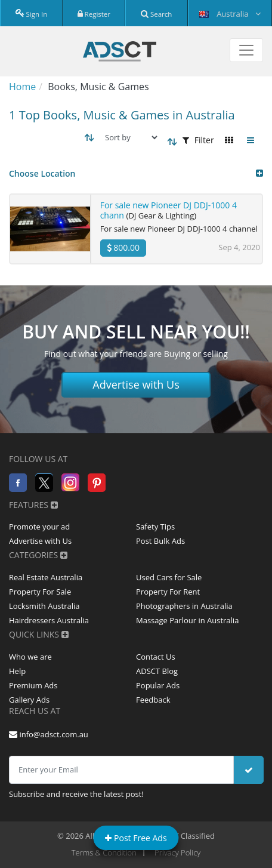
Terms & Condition (104, 852)
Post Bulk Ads (160, 541)
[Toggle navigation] (246, 50)
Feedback (153, 700)
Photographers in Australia (184, 606)
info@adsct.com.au (49, 734)
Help (17, 671)
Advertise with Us (136, 384)
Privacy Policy (177, 852)
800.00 (123, 247)
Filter (198, 140)
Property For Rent (168, 592)
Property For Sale (40, 592)
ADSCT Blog (157, 671)
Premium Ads (33, 685)
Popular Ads (158, 685)
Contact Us (156, 657)
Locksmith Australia (44, 606)
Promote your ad (39, 527)
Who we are (30, 657)
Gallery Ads (29, 700)
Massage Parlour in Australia (187, 620)
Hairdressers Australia (49, 620)
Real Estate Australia (46, 577)
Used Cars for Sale (169, 577)
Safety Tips (155, 527)
